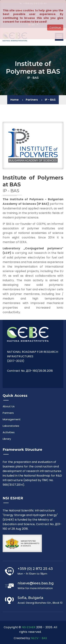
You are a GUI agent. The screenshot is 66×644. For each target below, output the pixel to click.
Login (33, 17)
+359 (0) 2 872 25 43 (33, 3)
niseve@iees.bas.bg (33, 10)
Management (12, 419)
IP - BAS (50, 100)
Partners (32, 100)
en (32, 24)
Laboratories (11, 426)
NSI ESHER (29, 627)
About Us (9, 406)
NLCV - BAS (39, 638)
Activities (9, 432)
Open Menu (59, 37)
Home (15, 100)
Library (7, 439)
